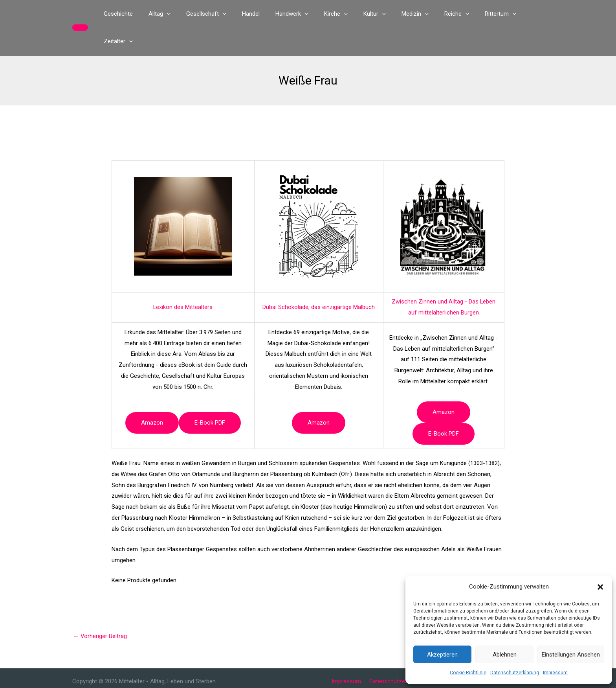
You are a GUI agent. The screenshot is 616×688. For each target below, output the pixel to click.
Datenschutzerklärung (515, 673)
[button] (600, 587)
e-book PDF (210, 395)
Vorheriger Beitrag (100, 609)
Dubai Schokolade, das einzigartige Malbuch (319, 280)
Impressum (555, 673)
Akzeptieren (442, 655)
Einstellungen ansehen (571, 655)
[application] (179, 14)
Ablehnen (505, 655)
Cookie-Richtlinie (468, 673)
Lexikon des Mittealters (183, 280)
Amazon (152, 395)
